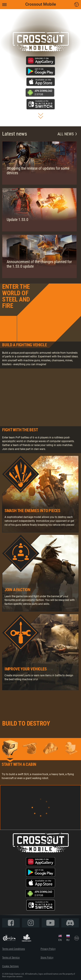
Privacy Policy (48, 949)
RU (68, 940)
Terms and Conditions (13, 949)
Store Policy (47, 958)
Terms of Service (11, 958)
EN (60, 940)
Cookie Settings (10, 966)
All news (67, 134)
